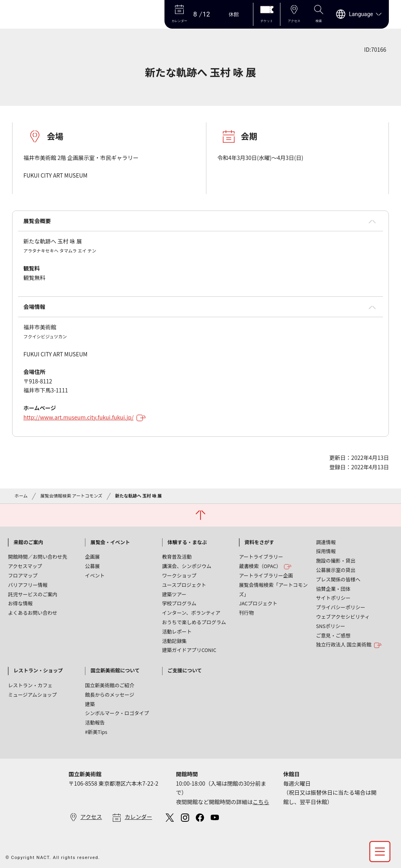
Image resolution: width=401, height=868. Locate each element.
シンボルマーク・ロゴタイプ (117, 713)
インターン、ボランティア (191, 613)
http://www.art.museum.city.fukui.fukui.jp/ (85, 417)
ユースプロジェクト (184, 585)
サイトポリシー (333, 598)
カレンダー (138, 817)
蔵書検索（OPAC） (265, 566)
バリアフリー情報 (28, 585)
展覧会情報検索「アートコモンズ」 (273, 589)
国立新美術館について (115, 670)
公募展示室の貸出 (336, 570)
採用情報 (326, 551)
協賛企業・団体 (333, 589)
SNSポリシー (331, 626)
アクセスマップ (25, 566)
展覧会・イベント (110, 542)
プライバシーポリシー (341, 607)
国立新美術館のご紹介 (110, 685)
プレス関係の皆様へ (338, 579)
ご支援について (185, 670)
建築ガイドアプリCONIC (189, 650)
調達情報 (326, 542)
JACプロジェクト (258, 603)
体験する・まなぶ (187, 542)
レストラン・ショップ (38, 670)
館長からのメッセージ (110, 695)
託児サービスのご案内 (33, 594)
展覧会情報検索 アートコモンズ (71, 496)
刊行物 (246, 613)
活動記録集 (174, 641)
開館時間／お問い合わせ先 (37, 557)
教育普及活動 (177, 557)
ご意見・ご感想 (333, 635)
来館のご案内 (28, 542)
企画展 (92, 557)
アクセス (91, 817)
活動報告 (95, 722)
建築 (90, 704)
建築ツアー (174, 594)
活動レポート (177, 631)
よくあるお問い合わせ (33, 613)
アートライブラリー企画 (266, 575)
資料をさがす (259, 542)
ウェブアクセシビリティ (343, 616)
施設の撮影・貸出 (336, 560)
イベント (95, 575)
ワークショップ (179, 575)
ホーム (21, 496)
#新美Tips (96, 732)
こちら (261, 802)
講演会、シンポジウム (187, 566)
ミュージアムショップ (32, 695)
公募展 (92, 566)
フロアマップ (23, 575)
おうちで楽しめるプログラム (194, 622)
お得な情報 (20, 603)
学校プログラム (179, 603)
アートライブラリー (261, 557)
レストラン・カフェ (30, 685)
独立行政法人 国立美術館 (349, 645)
